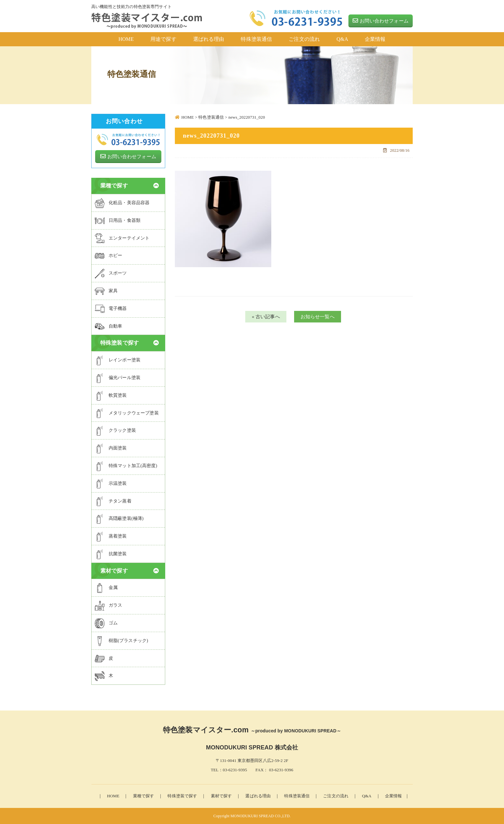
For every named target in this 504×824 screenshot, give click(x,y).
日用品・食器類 (118, 221)
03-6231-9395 (235, 770)
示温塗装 (111, 484)
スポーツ (111, 274)
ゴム (106, 623)
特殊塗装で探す (182, 796)
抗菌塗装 (111, 554)
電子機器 (111, 309)
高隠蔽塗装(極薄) (119, 519)
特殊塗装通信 (297, 796)
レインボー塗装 (118, 360)
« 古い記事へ (266, 317)
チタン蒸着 (113, 501)
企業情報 (394, 796)
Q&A (367, 796)
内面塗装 (111, 448)
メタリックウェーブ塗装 (127, 413)
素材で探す (221, 796)
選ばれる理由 (258, 796)
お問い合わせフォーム (381, 21)
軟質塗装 (111, 396)
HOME (113, 796)
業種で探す (144, 796)
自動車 (108, 326)
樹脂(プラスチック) (122, 641)
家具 (106, 291)
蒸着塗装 (111, 537)
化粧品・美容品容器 (122, 203)
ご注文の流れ (336, 796)
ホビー (108, 256)
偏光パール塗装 (118, 378)
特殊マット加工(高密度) (126, 466)
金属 (106, 588)
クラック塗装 (115, 431)
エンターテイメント (122, 238)
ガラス (108, 606)
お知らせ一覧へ (318, 317)
